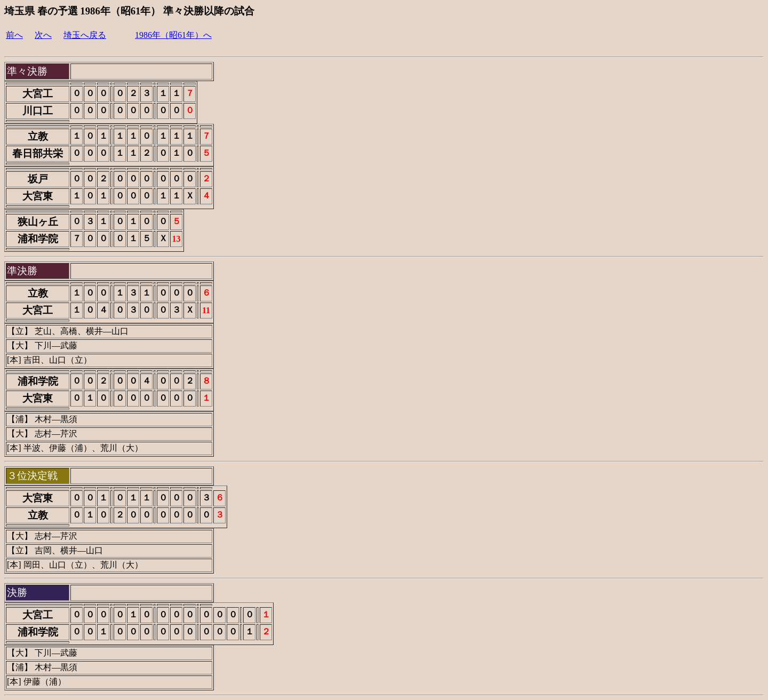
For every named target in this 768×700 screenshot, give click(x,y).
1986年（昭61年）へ (173, 35)
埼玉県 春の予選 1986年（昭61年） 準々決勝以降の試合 (129, 11)
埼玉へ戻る (85, 35)
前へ (14, 35)
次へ (43, 35)
